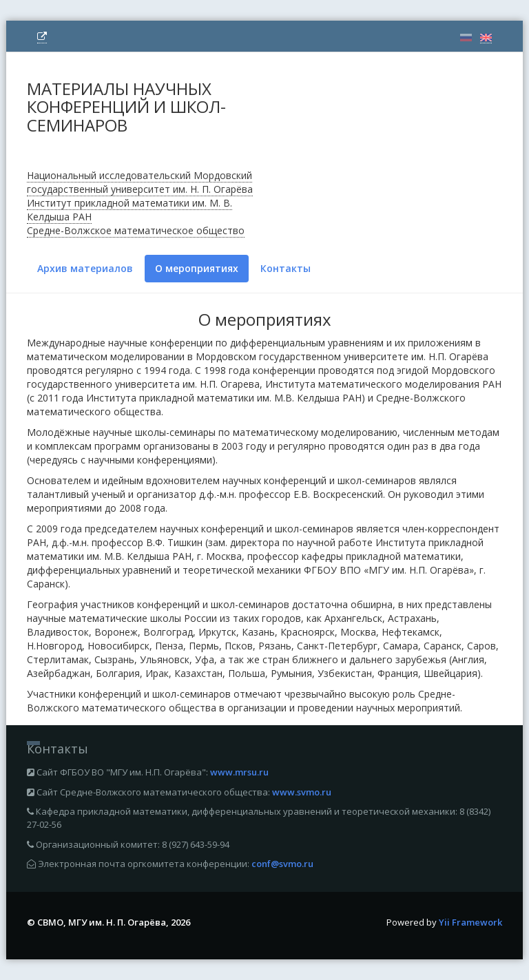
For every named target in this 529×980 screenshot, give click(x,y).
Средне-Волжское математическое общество (136, 230)
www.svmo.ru (302, 792)
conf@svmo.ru (282, 864)
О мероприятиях (197, 268)
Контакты (286, 268)
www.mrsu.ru (239, 772)
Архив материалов (85, 268)
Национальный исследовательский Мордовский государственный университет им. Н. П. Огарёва (140, 182)
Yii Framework (470, 922)
